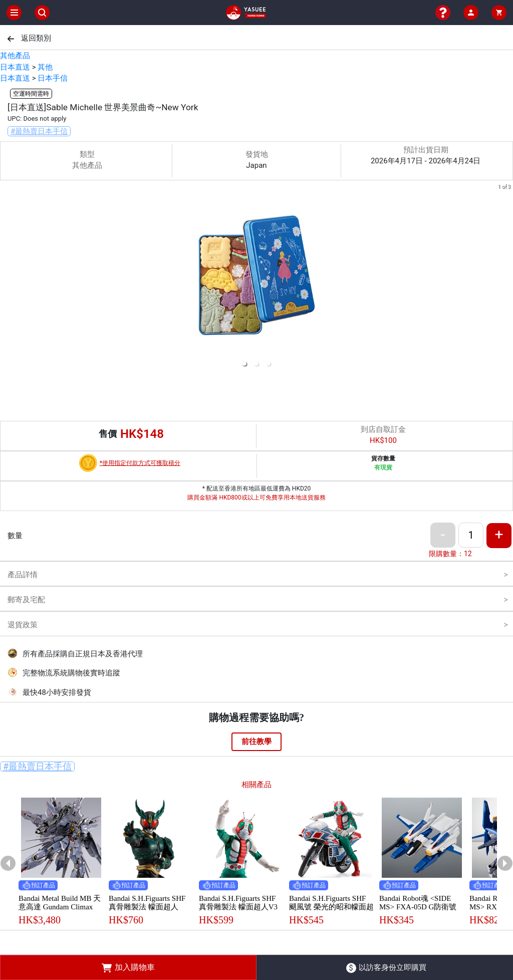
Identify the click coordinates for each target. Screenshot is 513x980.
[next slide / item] (506, 277)
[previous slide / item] (7, 277)
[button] (244, 364)
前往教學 (256, 742)
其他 (45, 67)
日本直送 (15, 67)
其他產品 (15, 56)
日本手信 (53, 78)
